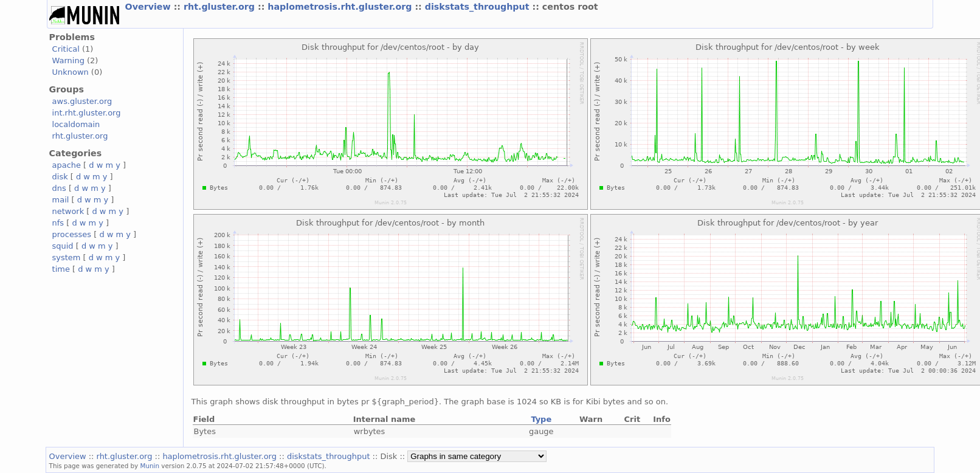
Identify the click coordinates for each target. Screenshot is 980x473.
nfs (58, 223)
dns (59, 188)
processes (72, 234)
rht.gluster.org (221, 7)
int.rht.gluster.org (87, 113)
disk (60, 177)
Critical (66, 49)
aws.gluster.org (82, 101)
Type (541, 419)
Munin (150, 466)
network (68, 211)
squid (63, 246)
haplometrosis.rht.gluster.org (341, 7)
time (61, 269)
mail (61, 200)
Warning (68, 60)
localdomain (76, 124)
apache (67, 165)
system (67, 257)
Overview (150, 7)
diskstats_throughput (479, 7)
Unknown (71, 72)
